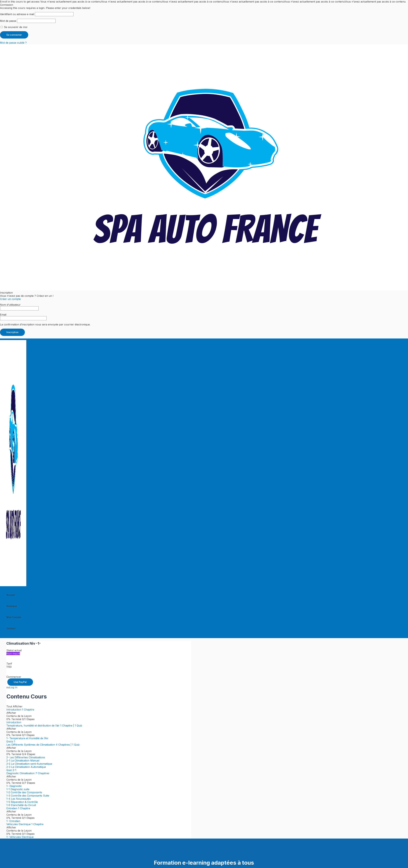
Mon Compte (14, 617)
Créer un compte (10, 299)
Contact (11, 628)
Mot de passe (8, 21)
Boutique (12, 606)
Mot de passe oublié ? (13, 43)
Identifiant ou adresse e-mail (17, 14)
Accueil (11, 595)
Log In (13, 687)
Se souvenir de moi (14, 27)
